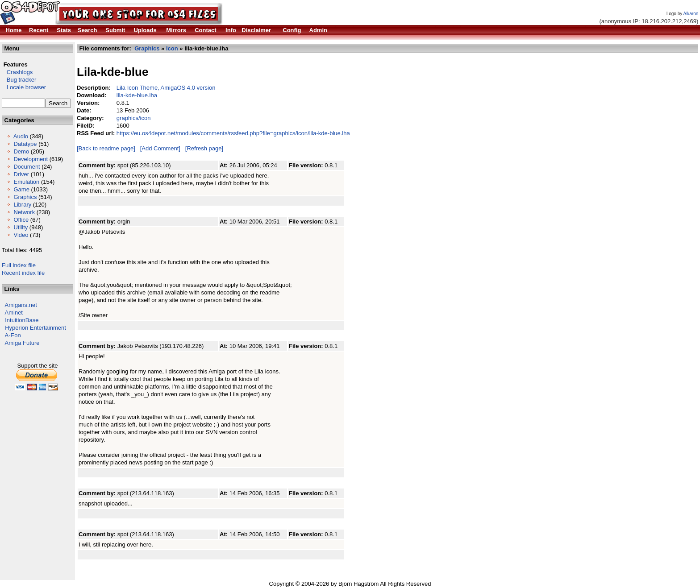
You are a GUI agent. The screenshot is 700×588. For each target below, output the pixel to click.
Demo (21, 151)
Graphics (25, 197)
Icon (172, 48)
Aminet (14, 313)
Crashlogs (17, 72)
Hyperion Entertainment (35, 328)
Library (22, 205)
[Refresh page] (204, 148)
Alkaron (691, 14)
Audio (21, 136)
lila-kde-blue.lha (137, 95)
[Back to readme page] (106, 148)
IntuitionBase (22, 320)
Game (21, 189)
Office (21, 220)
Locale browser (24, 87)
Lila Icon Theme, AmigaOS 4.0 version (166, 88)
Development (31, 159)
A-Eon (13, 335)
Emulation (26, 182)
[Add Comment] (160, 148)
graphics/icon (134, 118)
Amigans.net (21, 305)
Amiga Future (22, 343)
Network (24, 212)
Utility (21, 227)
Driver (21, 174)
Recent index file (23, 273)
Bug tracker (19, 80)
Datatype (25, 144)
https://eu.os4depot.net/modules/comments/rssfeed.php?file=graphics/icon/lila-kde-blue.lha (233, 133)
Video (21, 235)
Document (27, 167)
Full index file (19, 265)
